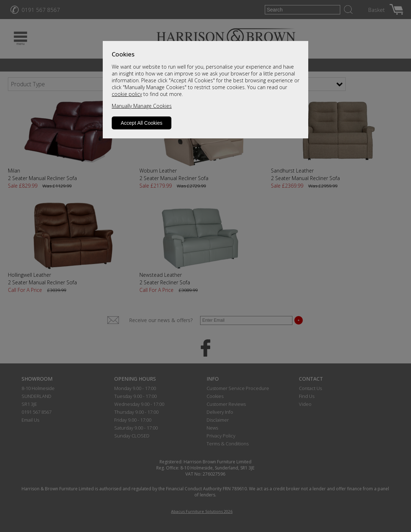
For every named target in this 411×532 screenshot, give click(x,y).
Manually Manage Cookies (142, 106)
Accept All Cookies (142, 123)
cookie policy (127, 94)
